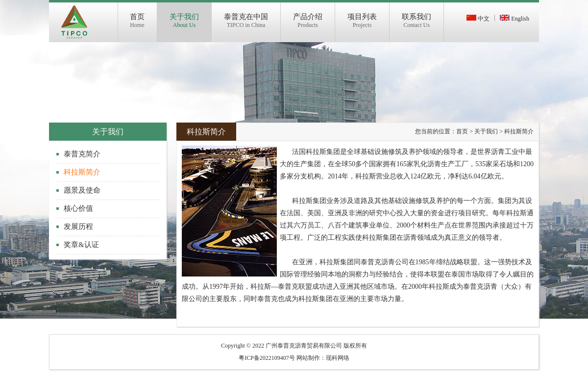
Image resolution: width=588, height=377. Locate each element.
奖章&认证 (81, 245)
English (514, 19)
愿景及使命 (82, 190)
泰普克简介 (82, 154)
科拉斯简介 (82, 172)
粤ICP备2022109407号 (267, 358)
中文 (478, 19)
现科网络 (338, 358)
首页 (462, 131)
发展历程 (78, 226)
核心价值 (78, 208)
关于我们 (486, 131)
